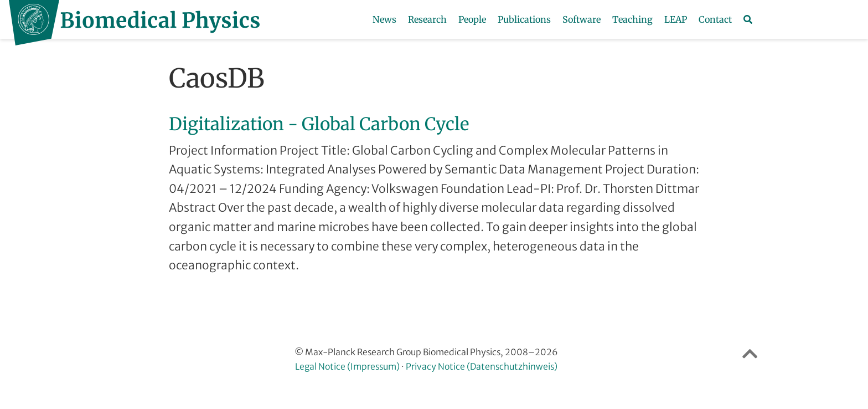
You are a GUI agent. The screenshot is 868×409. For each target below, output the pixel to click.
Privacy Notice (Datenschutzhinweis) (482, 367)
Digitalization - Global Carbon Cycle (319, 124)
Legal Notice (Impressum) (347, 367)
